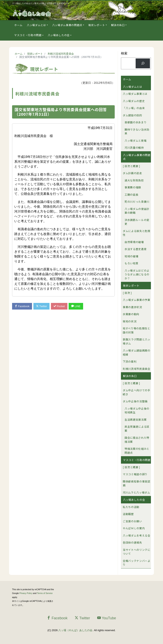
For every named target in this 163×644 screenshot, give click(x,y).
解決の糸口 (118, 25)
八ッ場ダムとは (36, 25)
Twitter (42, 306)
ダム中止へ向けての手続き (137, 392)
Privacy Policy (26, 593)
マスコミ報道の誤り (135, 474)
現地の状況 (130, 321)
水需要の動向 (131, 314)
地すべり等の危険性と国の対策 (136, 330)
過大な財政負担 (134, 180)
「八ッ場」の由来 (134, 108)
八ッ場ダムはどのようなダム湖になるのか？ (137, 274)
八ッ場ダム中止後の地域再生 (137, 410)
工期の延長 (131, 195)
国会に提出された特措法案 (137, 440)
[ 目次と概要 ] (131, 166)
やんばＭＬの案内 (134, 528)
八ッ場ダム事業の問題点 (67, 25)
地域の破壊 (131, 256)
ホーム (18, 25)
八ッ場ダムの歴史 (134, 101)
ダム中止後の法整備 (135, 401)
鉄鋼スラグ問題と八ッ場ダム (137, 341)
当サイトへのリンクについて (137, 552)
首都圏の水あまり (136, 122)
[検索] (143, 63)
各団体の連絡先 (132, 542)
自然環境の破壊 (134, 242)
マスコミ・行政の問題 (28, 35)
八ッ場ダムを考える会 (137, 535)
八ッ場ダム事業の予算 (137, 300)
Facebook (22, 306)
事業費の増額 (133, 187)
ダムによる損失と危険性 (137, 233)
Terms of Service (45, 593)
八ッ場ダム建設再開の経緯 (137, 352)
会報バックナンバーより (137, 563)
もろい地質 (131, 263)
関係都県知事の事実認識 (137, 483)
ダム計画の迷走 (132, 173)
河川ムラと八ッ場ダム (136, 492)
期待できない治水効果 (137, 131)
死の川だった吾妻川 (137, 202)
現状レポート (97, 25)
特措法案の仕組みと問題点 (137, 451)
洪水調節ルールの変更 (137, 222)
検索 (124, 53)
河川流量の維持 (134, 148)
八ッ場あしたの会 (59, 35)
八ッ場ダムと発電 (136, 141)
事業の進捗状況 (132, 307)
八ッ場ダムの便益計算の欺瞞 (137, 211)
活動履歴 (128, 514)
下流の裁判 (130, 361)
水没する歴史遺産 (136, 249)
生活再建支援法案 (136, 420)
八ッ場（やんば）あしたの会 (75, 630)
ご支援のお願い (132, 521)
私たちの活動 (131, 507)
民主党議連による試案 (137, 429)
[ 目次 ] (127, 293)
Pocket (59, 306)
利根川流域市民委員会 (137, 369)
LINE (76, 306)
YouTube (107, 618)
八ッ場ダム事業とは (135, 94)
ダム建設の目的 (132, 115)
